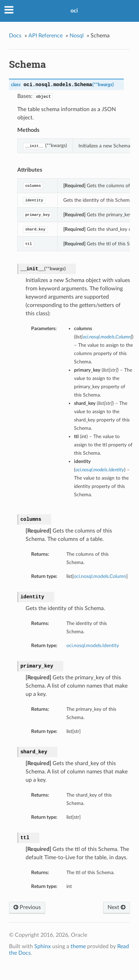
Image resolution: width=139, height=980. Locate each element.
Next (117, 907)
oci (74, 11)
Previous (27, 907)
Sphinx (43, 946)
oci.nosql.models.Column (100, 576)
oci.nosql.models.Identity (93, 646)
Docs (15, 36)
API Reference (45, 36)
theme (78, 946)
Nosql (77, 36)
